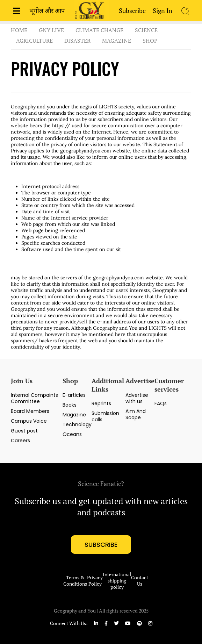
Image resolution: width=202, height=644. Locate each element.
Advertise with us (137, 398)
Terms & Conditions (75, 581)
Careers (20, 441)
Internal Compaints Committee (34, 398)
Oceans (72, 434)
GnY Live (51, 30)
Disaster (77, 41)
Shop (150, 41)
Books (70, 405)
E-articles (74, 395)
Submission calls (105, 416)
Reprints (101, 403)
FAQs (161, 403)
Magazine (117, 41)
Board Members (30, 411)
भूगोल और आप (47, 10)
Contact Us (140, 581)
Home (19, 30)
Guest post (24, 431)
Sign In (163, 10)
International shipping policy (117, 581)
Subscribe (132, 10)
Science (146, 30)
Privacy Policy (95, 581)
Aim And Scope (136, 414)
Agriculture (34, 41)
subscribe (101, 545)
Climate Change (99, 30)
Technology (77, 424)
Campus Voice (29, 421)
